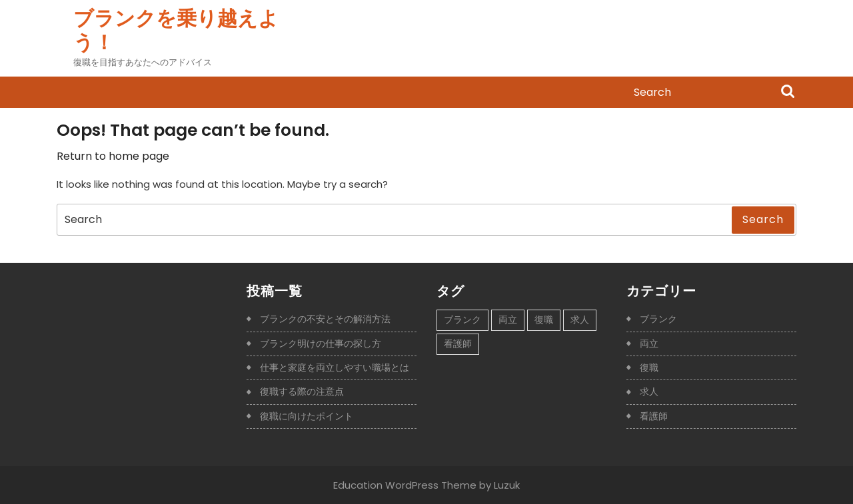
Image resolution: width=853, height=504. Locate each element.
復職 (649, 368)
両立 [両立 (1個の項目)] (508, 320)
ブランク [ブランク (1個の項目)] (462, 320)
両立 (649, 344)
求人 (649, 391)
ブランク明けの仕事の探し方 (321, 344)
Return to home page (113, 156)
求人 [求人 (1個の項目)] (580, 320)
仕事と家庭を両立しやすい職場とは (335, 368)
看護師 (654, 416)
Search (788, 93)
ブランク (658, 319)
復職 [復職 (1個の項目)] (544, 320)
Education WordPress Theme (405, 485)
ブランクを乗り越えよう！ (176, 31)
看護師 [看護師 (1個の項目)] (458, 344)
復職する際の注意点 (302, 391)
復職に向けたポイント (307, 416)
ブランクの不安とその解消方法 (325, 319)
